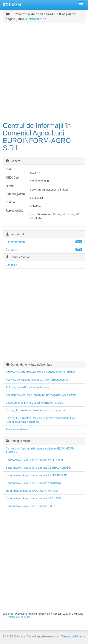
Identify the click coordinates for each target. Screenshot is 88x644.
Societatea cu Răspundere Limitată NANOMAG (33, 483)
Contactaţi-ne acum (20, 617)
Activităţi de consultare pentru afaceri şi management (38, 380)
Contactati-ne (36, 19)
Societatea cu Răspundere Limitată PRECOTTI (33, 506)
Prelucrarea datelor (17, 429)
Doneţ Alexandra (16, 242)
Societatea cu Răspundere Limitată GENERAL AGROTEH (39, 468)
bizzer (12, 5)
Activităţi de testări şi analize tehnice (27, 387)
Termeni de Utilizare (73, 637)
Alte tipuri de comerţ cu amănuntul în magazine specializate (41, 395)
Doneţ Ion (11, 250)
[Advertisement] (44, 72)
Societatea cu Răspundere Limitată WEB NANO (33, 498)
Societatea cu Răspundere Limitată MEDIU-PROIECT (36, 460)
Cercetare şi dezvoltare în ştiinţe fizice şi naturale (35, 403)
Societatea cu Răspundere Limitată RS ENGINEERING (37, 475)
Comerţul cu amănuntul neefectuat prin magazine (35, 410)
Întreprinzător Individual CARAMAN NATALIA (32, 491)
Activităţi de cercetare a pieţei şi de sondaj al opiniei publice (40, 372)
